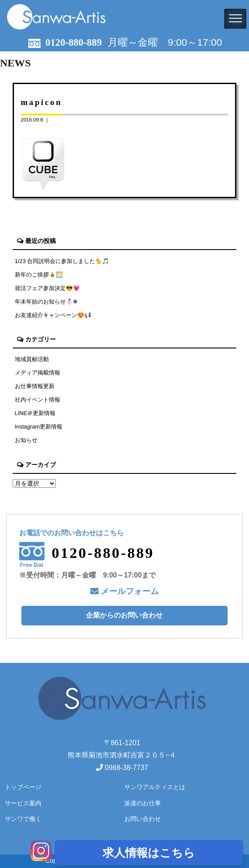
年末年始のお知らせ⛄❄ (46, 302)
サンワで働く (23, 819)
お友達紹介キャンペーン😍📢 (53, 315)
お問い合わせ (143, 819)
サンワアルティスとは (155, 787)
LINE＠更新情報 (35, 413)
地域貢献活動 (32, 359)
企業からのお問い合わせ (124, 615)
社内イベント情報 (38, 400)
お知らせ (26, 440)
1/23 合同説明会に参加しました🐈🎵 (62, 261)
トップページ (23, 787)
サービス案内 (23, 803)
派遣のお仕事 (143, 803)
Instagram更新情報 (39, 427)
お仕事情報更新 (35, 386)
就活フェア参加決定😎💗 (47, 288)
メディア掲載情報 (38, 373)
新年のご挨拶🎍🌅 (39, 275)
